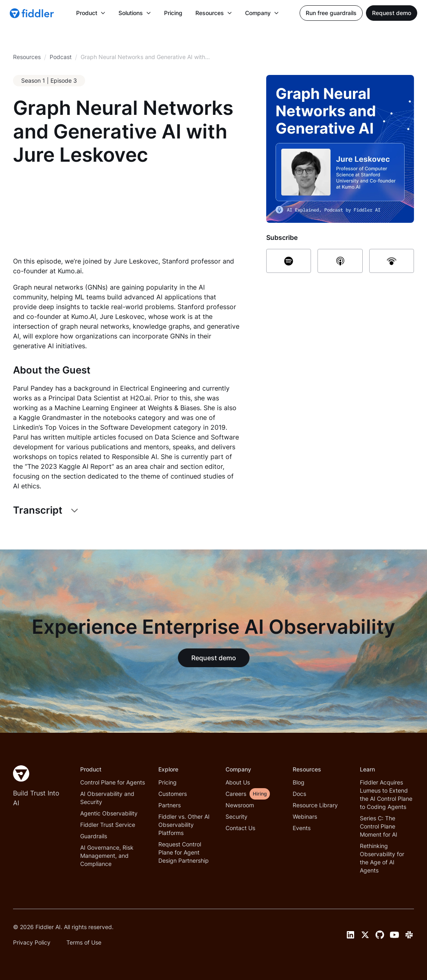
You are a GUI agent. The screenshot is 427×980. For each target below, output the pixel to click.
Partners (170, 805)
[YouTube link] (394, 935)
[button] (91, 13)
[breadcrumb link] (61, 57)
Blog (299, 782)
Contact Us (240, 828)
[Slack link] (409, 935)
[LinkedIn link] (350, 935)
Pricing (173, 13)
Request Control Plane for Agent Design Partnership (184, 852)
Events (302, 828)
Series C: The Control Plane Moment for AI (379, 826)
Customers (173, 794)
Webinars (305, 816)
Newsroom (240, 805)
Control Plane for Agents (113, 782)
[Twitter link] (365, 935)
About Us (238, 782)
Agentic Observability (109, 813)
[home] (33, 13)
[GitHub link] (380, 935)
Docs (299, 794)
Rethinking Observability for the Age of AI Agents (382, 858)
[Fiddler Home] (21, 773)
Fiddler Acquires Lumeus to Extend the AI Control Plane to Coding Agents (386, 794)
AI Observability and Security (107, 798)
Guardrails (94, 836)
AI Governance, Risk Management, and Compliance (107, 856)
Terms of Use (84, 942)
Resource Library (315, 805)
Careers (236, 794)
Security (236, 816)
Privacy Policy (32, 942)
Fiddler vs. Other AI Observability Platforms (184, 825)
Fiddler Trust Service (108, 825)
